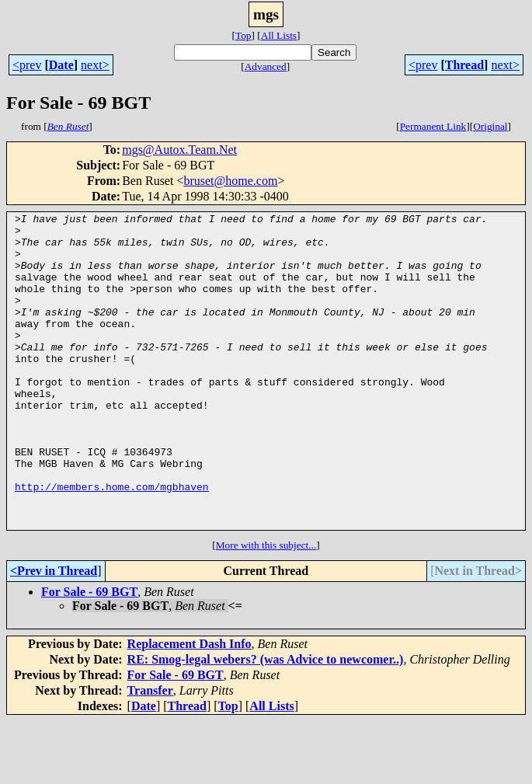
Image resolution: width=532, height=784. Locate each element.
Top (243, 35)
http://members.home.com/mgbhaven (112, 542)
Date (61, 65)
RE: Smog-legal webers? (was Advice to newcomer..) (266, 722)
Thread (464, 65)
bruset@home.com (230, 181)
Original (490, 126)
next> (95, 65)
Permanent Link (433, 126)
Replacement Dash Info (190, 707)
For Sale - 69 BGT (89, 655)
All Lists (279, 35)
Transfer (150, 753)
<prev (27, 65)
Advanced (266, 66)
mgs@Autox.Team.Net (179, 150)
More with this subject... (266, 608)
